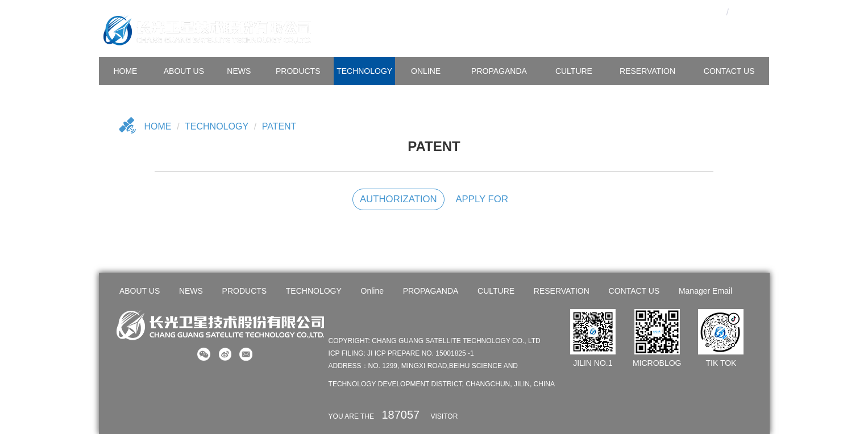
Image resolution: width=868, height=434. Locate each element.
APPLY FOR (482, 199)
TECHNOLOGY (364, 71)
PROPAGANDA (499, 71)
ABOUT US (184, 71)
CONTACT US (729, 71)
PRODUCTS (298, 71)
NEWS (239, 71)
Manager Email (705, 291)
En (747, 12)
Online (426, 71)
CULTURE (574, 71)
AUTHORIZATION (398, 199)
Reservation (647, 71)
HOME (125, 71)
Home (158, 126)
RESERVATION (562, 291)
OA (692, 12)
